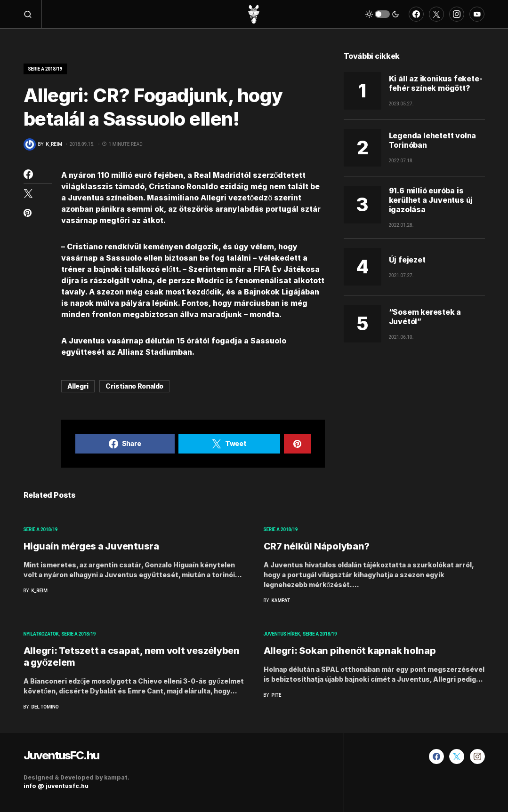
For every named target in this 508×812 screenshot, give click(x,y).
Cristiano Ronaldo (134, 386)
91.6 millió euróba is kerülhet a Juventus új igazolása (431, 200)
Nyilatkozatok (41, 634)
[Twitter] (436, 14)
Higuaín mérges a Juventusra (91, 546)
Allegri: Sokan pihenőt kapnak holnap (350, 651)
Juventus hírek (282, 634)
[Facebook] (416, 14)
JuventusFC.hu (61, 755)
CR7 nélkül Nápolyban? (317, 546)
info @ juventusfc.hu (56, 786)
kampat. (117, 777)
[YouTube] (477, 14)
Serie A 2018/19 (45, 69)
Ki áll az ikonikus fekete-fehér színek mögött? (436, 83)
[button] (33, 14)
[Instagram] (457, 14)
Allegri (78, 386)
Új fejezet (407, 260)
